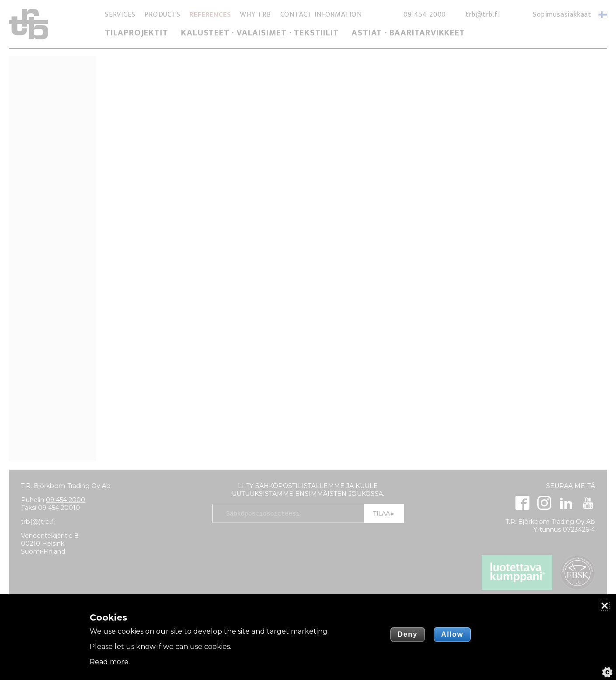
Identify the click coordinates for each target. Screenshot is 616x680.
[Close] (605, 606)
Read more (109, 662)
